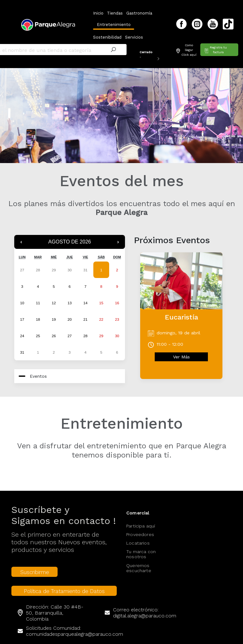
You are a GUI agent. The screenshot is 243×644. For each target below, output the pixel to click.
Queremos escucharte (139, 559)
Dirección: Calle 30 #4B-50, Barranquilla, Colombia (55, 603)
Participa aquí (141, 516)
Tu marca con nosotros (141, 545)
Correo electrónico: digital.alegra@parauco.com (145, 603)
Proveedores (140, 525)
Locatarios (138, 534)
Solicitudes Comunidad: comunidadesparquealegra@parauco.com (75, 622)
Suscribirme (35, 563)
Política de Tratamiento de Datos (64, 582)
